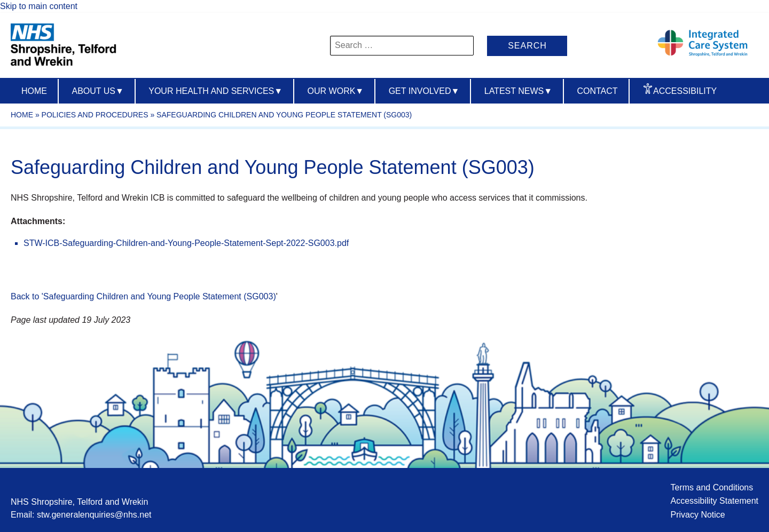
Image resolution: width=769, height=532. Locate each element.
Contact (597, 91)
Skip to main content (39, 6)
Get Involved (424, 91)
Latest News (518, 91)
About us (97, 91)
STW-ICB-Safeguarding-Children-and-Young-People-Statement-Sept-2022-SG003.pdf (186, 243)
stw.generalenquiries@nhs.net (94, 515)
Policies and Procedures (95, 115)
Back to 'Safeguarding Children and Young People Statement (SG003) (143, 296)
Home (34, 91)
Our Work (336, 91)
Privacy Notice (697, 515)
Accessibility (685, 91)
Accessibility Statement (714, 501)
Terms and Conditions (712, 487)
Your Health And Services (215, 91)
